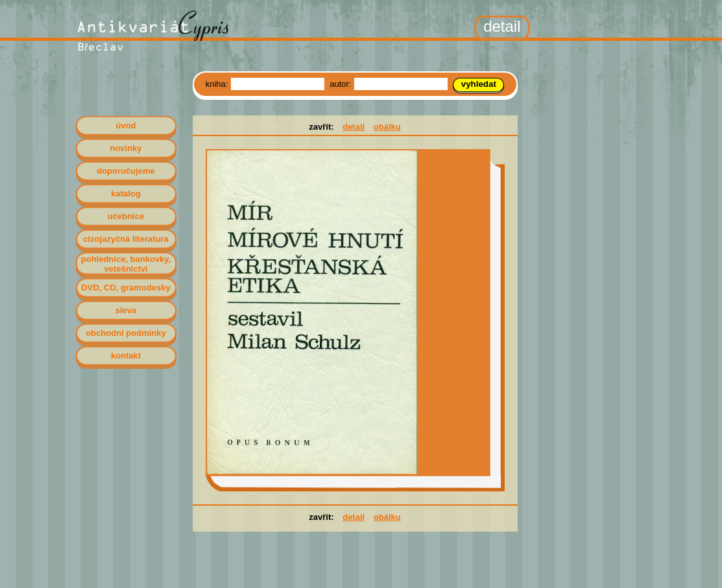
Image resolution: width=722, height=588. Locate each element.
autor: (342, 84)
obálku (387, 127)
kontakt (126, 356)
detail (354, 127)
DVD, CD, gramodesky (126, 288)
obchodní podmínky (126, 333)
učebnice (126, 216)
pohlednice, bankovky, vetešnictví (126, 264)
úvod (126, 125)
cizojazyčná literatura (126, 239)
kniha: (218, 84)
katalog (126, 194)
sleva (126, 310)
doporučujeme (126, 171)
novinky (126, 148)
